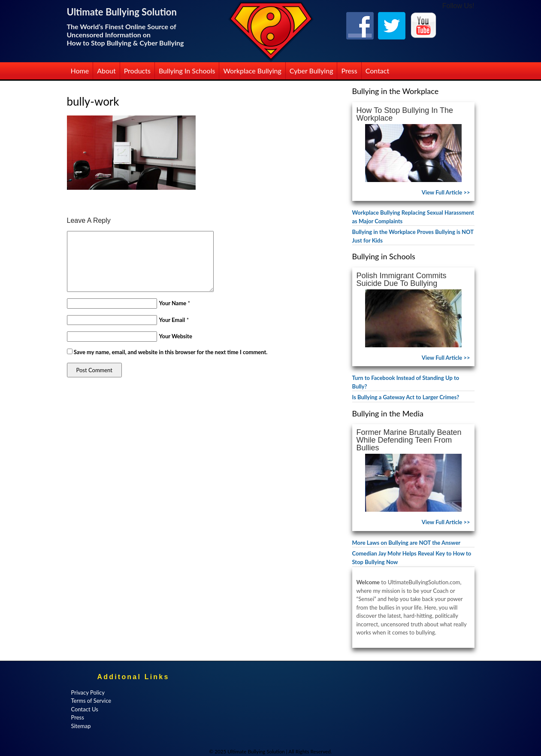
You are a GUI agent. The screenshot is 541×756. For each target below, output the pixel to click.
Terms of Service (91, 701)
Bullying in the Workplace (396, 91)
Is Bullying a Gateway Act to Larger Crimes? (406, 397)
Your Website (176, 336)
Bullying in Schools (187, 71)
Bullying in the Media (388, 413)
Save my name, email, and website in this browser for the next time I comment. (171, 352)
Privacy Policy (88, 692)
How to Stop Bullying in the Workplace (405, 114)
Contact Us (85, 709)
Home (80, 71)
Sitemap (81, 726)
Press (349, 71)
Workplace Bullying (252, 71)
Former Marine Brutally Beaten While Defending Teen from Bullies (409, 440)
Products (137, 71)
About (106, 71)
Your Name (173, 303)
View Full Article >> (446, 192)
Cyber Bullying (311, 71)
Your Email (172, 320)
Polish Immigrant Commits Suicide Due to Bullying (402, 279)
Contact (377, 71)
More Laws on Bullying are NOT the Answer (407, 543)
